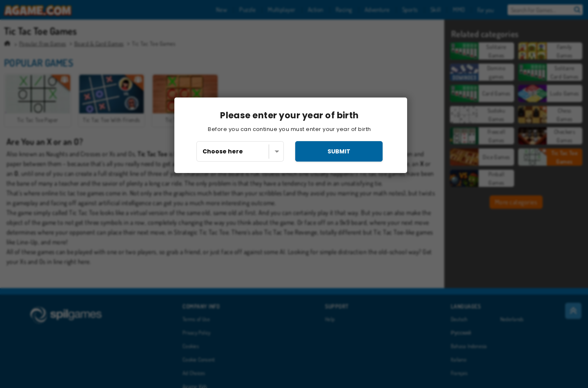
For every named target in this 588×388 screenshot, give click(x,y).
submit (339, 151)
